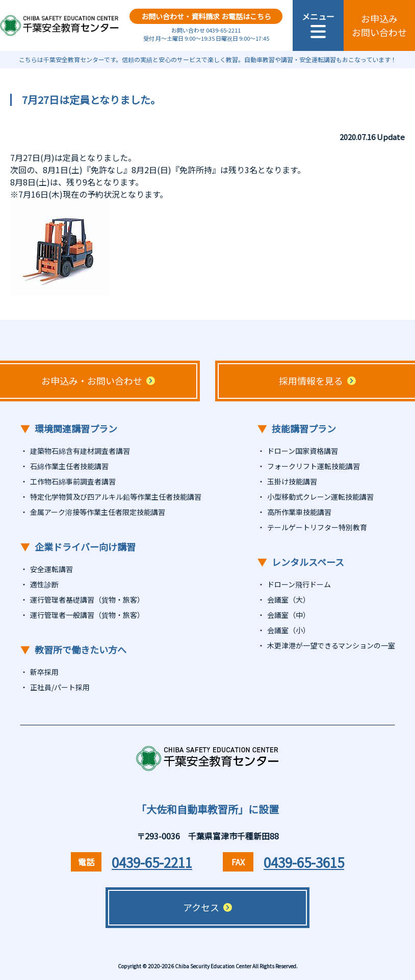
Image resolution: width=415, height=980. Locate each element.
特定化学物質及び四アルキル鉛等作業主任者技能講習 (116, 497)
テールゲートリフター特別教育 (317, 527)
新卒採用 (44, 672)
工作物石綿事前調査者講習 (73, 481)
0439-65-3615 (304, 862)
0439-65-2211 (152, 862)
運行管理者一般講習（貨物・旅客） (87, 615)
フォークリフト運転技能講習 (314, 466)
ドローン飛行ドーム (299, 584)
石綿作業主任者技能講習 (69, 466)
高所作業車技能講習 (299, 512)
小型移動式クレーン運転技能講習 (320, 497)
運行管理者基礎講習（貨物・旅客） (87, 600)
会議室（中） (289, 615)
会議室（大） (289, 600)
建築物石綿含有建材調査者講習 (80, 451)
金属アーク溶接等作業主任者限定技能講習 (98, 512)
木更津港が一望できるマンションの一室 (331, 645)
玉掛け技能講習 (292, 481)
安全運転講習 (51, 569)
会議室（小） (289, 630)
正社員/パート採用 (60, 687)
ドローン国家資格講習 (303, 451)
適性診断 (44, 584)
